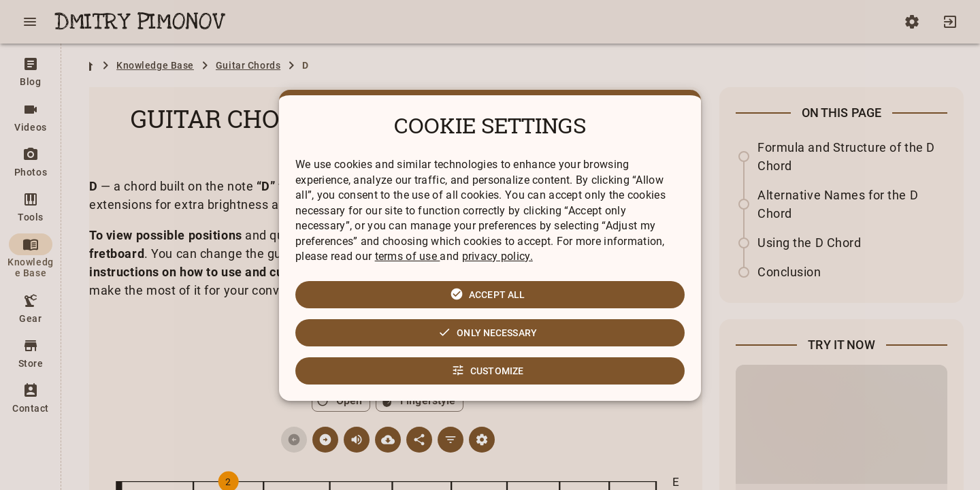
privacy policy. (497, 256)
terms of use (408, 256)
